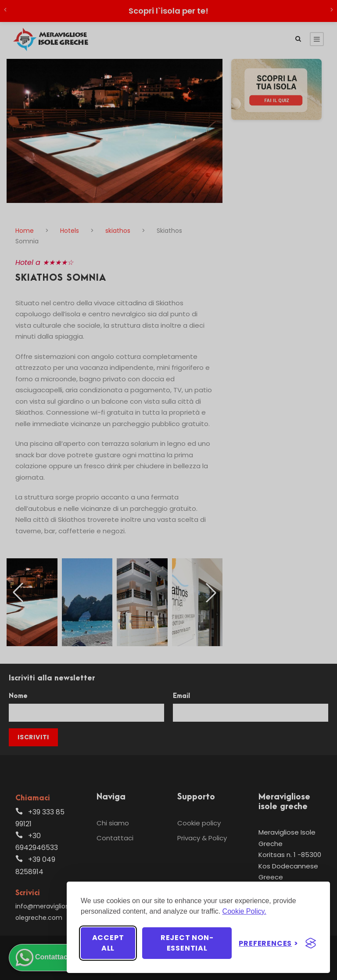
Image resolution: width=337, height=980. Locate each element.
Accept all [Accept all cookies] (108, 943)
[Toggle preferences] (269, 943)
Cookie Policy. (244, 911)
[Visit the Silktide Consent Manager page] (311, 943)
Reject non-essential (187, 943)
